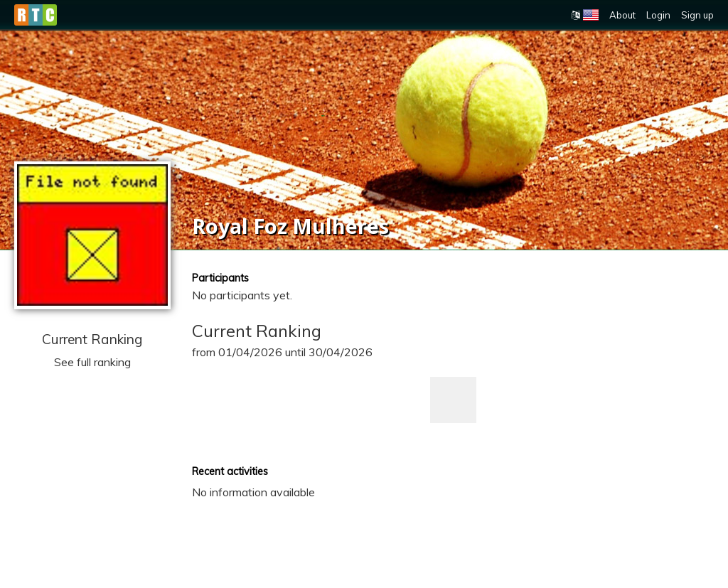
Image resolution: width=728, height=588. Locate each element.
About (622, 15)
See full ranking (92, 362)
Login (658, 15)
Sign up (697, 15)
